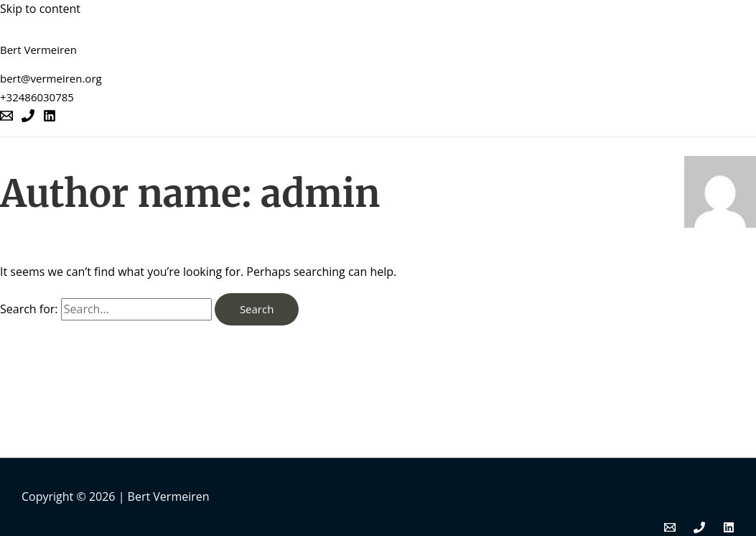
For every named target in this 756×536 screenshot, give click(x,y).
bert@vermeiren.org (51, 78)
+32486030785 (37, 97)
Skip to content (40, 9)
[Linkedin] (50, 118)
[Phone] (28, 118)
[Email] (6, 118)
